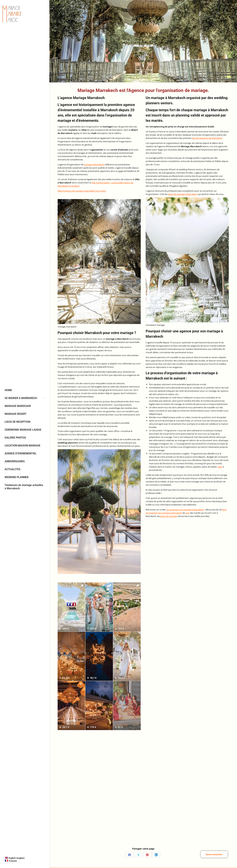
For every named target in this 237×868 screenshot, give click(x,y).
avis (188, 513)
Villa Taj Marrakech (101, 183)
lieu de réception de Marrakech (207, 138)
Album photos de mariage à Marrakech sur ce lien (82, 191)
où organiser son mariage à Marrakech (185, 510)
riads (220, 467)
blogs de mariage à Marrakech (183, 194)
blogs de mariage (168, 516)
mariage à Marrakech (94, 164)
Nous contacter (214, 854)
